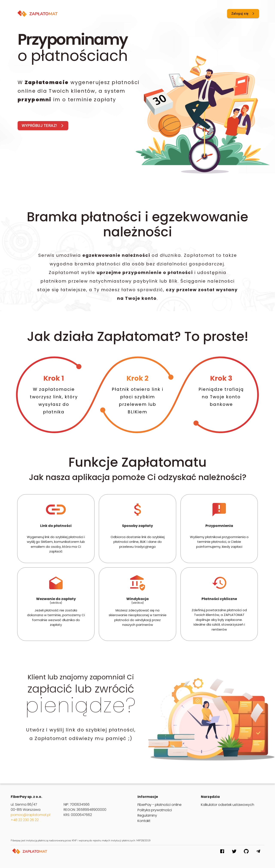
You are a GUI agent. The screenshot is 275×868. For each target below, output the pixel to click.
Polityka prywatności (155, 810)
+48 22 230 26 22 (25, 820)
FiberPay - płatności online (160, 805)
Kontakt (144, 821)
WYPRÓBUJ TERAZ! (43, 126)
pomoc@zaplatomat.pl (31, 815)
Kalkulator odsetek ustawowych (228, 805)
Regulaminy (147, 815)
